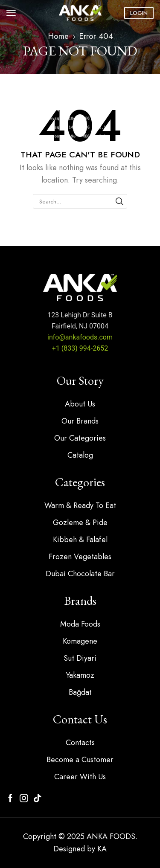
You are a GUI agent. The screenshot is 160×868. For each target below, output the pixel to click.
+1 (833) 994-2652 (80, 348)
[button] (11, 13)
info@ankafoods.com (80, 337)
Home (58, 36)
